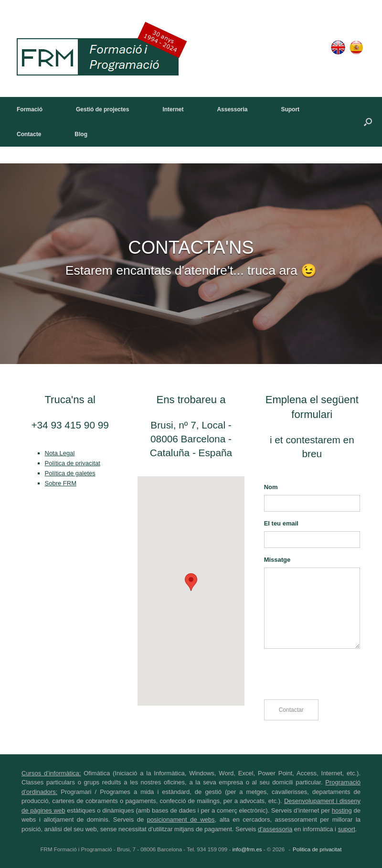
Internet (173, 109)
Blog (81, 134)
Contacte (29, 134)
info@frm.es (247, 849)
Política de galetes (70, 473)
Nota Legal (60, 453)
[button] (368, 122)
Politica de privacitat (317, 849)
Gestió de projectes (102, 109)
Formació (30, 109)
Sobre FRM (61, 483)
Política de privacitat (73, 463)
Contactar (291, 710)
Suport (290, 109)
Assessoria (232, 109)
